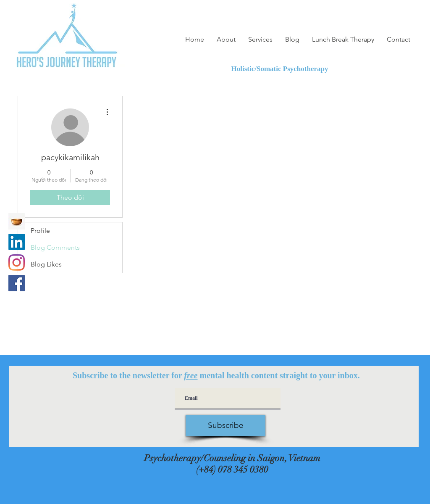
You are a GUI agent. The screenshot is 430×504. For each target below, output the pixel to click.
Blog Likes (46, 264)
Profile (40, 231)
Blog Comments (55, 247)
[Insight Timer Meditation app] (17, 221)
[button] (260, 40)
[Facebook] (17, 283)
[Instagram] (17, 263)
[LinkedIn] (17, 242)
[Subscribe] (225, 426)
